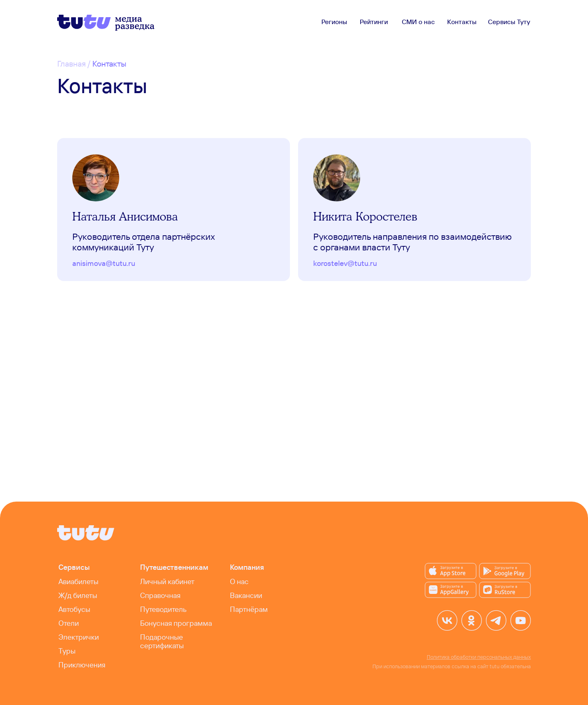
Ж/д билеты (78, 595)
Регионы (334, 22)
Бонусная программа (176, 623)
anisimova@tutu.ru (104, 263)
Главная (71, 64)
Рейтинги (374, 22)
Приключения (82, 665)
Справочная (160, 595)
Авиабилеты (78, 581)
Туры (67, 651)
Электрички (79, 637)
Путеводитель (163, 609)
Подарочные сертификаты (162, 641)
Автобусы (74, 609)
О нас (239, 581)
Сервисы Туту (509, 22)
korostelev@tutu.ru (345, 263)
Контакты (462, 22)
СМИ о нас (418, 22)
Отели (69, 623)
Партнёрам (249, 609)
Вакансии (246, 595)
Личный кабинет (167, 581)
